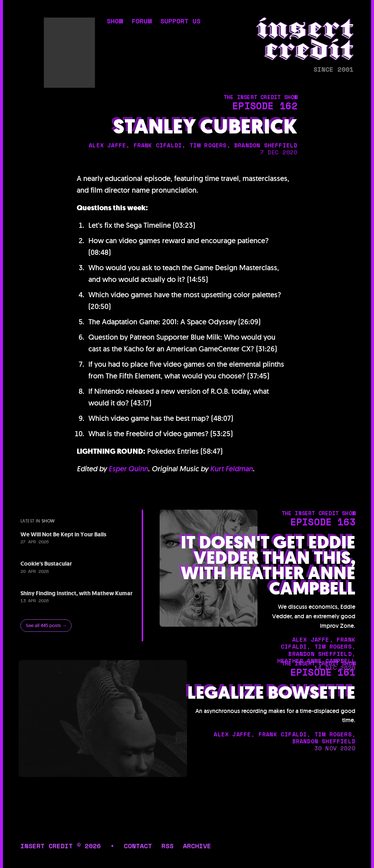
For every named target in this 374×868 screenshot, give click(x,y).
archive (197, 846)
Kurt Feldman (231, 469)
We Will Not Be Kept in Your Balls (63, 534)
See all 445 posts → (46, 625)
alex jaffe (107, 145)
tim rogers (208, 145)
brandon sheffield (266, 145)
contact (138, 846)
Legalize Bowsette (271, 693)
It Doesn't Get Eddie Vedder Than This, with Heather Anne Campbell (268, 566)
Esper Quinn (128, 469)
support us (180, 22)
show (115, 22)
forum (142, 22)
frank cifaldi (158, 145)
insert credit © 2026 (61, 846)
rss (167, 846)
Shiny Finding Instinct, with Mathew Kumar (77, 593)
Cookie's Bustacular (46, 564)
